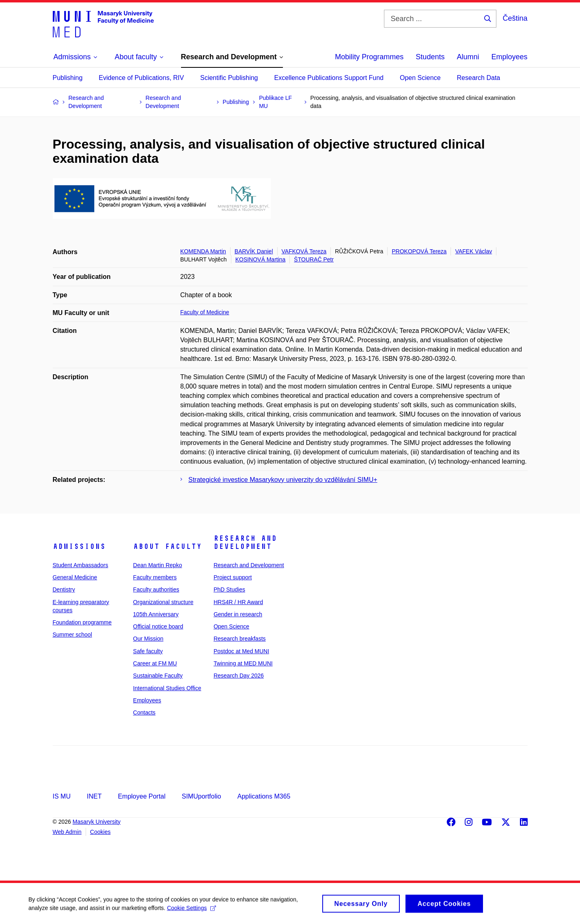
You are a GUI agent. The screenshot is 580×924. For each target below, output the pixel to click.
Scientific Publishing (229, 78)
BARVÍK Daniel (254, 251)
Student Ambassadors (81, 565)
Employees (509, 57)
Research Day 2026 (239, 676)
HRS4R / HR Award (238, 602)
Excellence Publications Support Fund (329, 78)
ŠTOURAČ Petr (314, 259)
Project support (233, 577)
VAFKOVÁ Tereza (304, 251)
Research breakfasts (239, 639)
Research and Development (245, 542)
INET (94, 796)
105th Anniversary (156, 614)
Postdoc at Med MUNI (241, 651)
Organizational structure (163, 602)
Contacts (144, 712)
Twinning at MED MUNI (243, 663)
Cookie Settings (191, 911)
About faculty (167, 546)
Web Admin (67, 832)
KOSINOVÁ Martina (261, 259)
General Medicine (75, 577)
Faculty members (155, 577)
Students (430, 57)
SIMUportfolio (202, 796)
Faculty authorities (156, 589)
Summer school (72, 635)
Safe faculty (148, 651)
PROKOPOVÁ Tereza (419, 251)
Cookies (100, 832)
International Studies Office (167, 688)
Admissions (79, 546)
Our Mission (148, 639)
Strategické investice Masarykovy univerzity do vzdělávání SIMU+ (283, 480)
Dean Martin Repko (158, 565)
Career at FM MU (155, 663)
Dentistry (64, 589)
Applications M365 (264, 796)
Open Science (420, 78)
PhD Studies (229, 589)
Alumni (468, 57)
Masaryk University (97, 822)
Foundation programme (82, 622)
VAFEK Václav (473, 251)
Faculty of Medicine (205, 312)
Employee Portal (141, 796)
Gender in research (238, 614)
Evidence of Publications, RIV (141, 78)
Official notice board (158, 626)
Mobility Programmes (369, 57)
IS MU (62, 796)
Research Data (479, 78)
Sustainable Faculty (158, 676)
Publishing (68, 78)
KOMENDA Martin (203, 251)
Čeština (515, 18)
